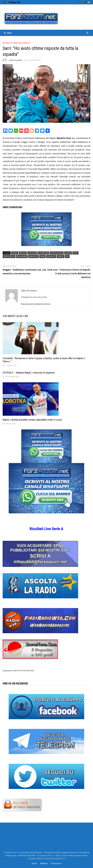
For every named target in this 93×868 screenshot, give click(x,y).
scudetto (51, 256)
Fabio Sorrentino (16, 60)
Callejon (32, 253)
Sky (67, 256)
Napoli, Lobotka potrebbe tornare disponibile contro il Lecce (32, 420)
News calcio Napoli (22, 43)
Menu (8, 33)
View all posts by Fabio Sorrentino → (37, 304)
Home (34, 863)
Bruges (23, 253)
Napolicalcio (9, 256)
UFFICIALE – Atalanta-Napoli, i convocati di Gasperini (29, 373)
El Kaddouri (43, 253)
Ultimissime (56, 863)
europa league (57, 253)
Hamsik (68, 253)
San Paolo (33, 256)
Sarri (42, 256)
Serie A (60, 256)
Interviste (7, 43)
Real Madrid (22, 256)
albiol (15, 253)
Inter (75, 253)
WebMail (44, 863)
